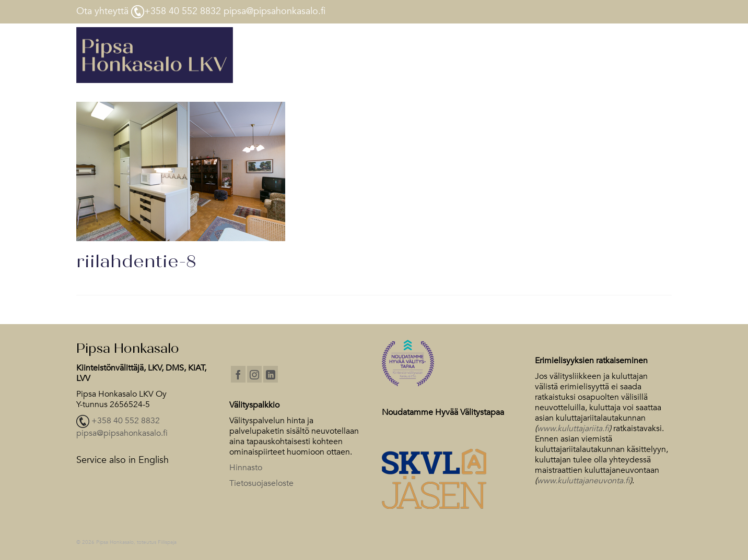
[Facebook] (238, 374)
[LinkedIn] (271, 374)
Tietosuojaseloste (261, 483)
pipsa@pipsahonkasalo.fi (122, 433)
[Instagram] (254, 374)
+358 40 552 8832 (126, 421)
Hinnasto (246, 468)
